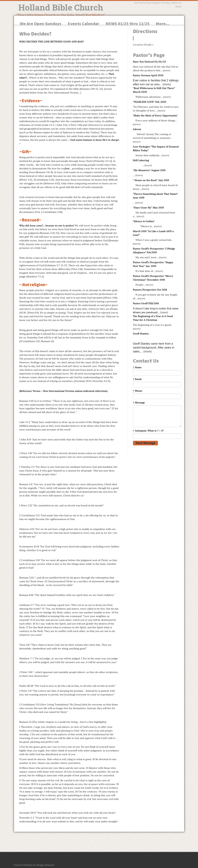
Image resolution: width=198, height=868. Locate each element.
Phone (138, 391)
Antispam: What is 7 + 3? (148, 431)
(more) (166, 70)
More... (163, 24)
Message (139, 403)
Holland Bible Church (61, 7)
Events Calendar (83, 24)
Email (137, 379)
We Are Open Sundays (41, 24)
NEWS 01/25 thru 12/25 (128, 24)
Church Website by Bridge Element (34, 865)
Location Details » (143, 45)
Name (137, 367)
